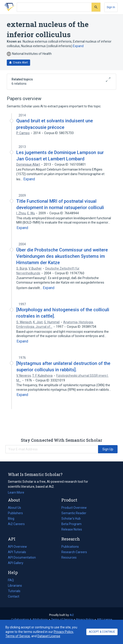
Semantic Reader (74, 513)
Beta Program (71, 524)
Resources (69, 557)
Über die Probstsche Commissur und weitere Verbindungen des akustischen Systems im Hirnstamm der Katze (62, 256)
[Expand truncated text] (29, 179)
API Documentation (22, 557)
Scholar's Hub (71, 519)
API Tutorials (17, 552)
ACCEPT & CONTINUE (102, 632)
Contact (14, 596)
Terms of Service (62, 619)
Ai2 (72, 615)
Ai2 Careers (16, 524)
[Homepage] (9, 7)
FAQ (11, 580)
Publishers (15, 513)
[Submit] (96, 7)
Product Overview (74, 508)
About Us (14, 508)
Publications (70, 547)
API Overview (17, 547)
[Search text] (54, 7)
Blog (13, 519)
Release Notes (72, 529)
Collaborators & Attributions (29, 619)
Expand (78, 46)
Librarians (15, 586)
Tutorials (14, 591)
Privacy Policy (85, 619)
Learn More (16, 492)
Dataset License (49, 636)
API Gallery (16, 563)
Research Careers (74, 552)
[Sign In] (111, 7)
